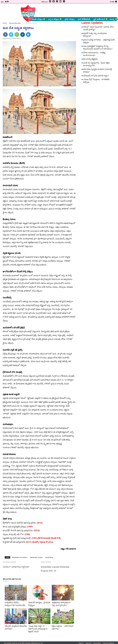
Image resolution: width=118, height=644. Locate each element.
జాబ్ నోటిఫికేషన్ (84, 19)
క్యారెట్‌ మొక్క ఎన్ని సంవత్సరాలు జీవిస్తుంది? (95, 35)
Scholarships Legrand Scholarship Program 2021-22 (55, 569)
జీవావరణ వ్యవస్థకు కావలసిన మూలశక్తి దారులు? (98, 71)
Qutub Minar (49, 557)
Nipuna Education (15, 23)
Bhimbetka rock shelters (20, 557)
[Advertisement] (61, 10)
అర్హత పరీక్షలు (55, 19)
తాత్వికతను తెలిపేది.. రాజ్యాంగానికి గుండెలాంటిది (15, 604)
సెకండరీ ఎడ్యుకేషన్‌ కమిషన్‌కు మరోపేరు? (16, 628)
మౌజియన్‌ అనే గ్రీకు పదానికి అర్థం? (96, 76)
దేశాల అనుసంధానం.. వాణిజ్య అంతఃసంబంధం (94, 54)
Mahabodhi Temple (36, 557)
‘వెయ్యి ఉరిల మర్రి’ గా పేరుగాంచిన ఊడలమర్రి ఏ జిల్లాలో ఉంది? (38, 629)
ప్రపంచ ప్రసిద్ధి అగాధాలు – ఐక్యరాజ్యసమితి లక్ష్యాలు (99, 41)
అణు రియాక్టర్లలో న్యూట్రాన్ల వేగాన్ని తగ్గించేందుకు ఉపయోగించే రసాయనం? (98, 48)
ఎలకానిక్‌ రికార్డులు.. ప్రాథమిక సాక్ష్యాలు (39, 604)
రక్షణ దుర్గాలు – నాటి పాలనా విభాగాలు (63, 628)
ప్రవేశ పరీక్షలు (70, 19)
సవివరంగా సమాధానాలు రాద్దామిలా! (16, 567)
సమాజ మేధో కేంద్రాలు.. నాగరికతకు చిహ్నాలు (96, 81)
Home (5, 23)
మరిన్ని (113, 19)
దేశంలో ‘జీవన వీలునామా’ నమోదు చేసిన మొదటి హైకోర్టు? (98, 29)
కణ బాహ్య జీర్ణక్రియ (90, 59)
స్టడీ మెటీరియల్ (100, 19)
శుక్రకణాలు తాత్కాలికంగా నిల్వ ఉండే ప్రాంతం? (61, 604)
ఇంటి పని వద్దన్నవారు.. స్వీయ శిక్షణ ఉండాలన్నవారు (96, 65)
